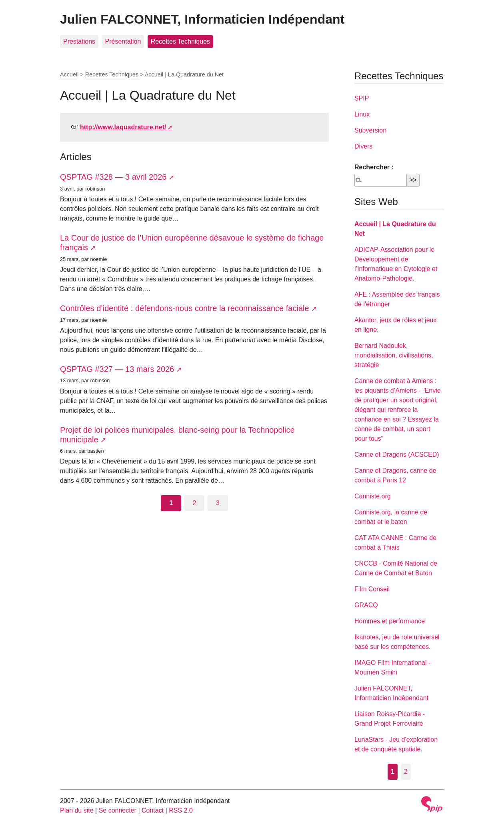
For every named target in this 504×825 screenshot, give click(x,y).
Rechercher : (374, 167)
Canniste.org (373, 496)
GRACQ (366, 605)
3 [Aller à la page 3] (218, 503)
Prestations (79, 41)
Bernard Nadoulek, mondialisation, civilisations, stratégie (394, 355)
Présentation (123, 41)
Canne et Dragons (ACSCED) (397, 455)
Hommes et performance (390, 621)
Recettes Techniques (180, 41)
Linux (362, 114)
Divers (363, 146)
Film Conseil (372, 589)
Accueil (69, 74)
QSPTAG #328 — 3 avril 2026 (113, 177)
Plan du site (77, 810)
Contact (153, 810)
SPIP (362, 98)
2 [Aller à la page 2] (195, 503)
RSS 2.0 (181, 810)
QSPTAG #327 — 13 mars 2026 (117, 369)
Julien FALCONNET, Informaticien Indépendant (202, 19)
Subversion (370, 130)
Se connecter (118, 810)
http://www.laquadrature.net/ (123, 127)
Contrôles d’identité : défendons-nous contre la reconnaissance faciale (185, 308)
